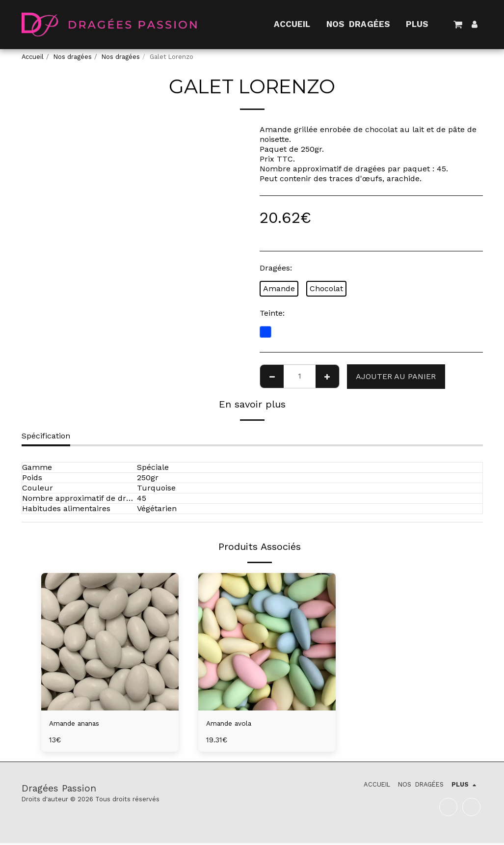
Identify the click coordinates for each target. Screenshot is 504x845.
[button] (458, 24)
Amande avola (233, 724)
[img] (110, 642)
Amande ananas (80, 724)
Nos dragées (73, 57)
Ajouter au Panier (396, 376)
